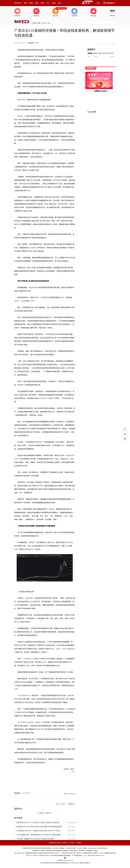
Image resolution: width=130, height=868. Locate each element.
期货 (42, 3)
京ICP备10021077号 (99, 855)
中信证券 (21, 695)
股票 (31, 3)
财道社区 (36, 12)
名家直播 (74, 12)
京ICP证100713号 (19, 853)
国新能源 (71, 455)
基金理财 (55, 12)
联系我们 (65, 843)
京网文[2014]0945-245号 (46, 855)
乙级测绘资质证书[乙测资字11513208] (93, 853)
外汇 (48, 3)
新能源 (25, 87)
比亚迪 (41, 398)
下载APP (112, 12)
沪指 (42, 297)
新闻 (25, 3)
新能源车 (28, 429)
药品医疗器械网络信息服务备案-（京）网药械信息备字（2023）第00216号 (73, 855)
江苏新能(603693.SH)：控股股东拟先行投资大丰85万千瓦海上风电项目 (40, 831)
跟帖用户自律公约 (69, 794)
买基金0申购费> (61, 8)
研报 (29, 615)
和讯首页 (18, 3)
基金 (37, 3)
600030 (27, 695)
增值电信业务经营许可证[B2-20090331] (49, 853)
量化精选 (93, 12)
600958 (27, 722)
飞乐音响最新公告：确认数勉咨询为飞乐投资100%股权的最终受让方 (40, 835)
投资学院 (17, 12)
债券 (54, 3)
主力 (40, 652)
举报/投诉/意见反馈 (55, 843)
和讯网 (34, 23)
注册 (98, 3)
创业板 (23, 301)
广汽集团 (26, 659)
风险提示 (96, 851)
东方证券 (21, 722)
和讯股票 (31, 43)
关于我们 (72, 843)
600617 (17, 459)
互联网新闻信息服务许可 (32, 853)
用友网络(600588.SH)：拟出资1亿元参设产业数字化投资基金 (38, 823)
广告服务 (79, 843)
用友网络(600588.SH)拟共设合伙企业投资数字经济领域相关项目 (39, 827)
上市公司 (44, 23)
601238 (32, 659)
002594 (46, 398)
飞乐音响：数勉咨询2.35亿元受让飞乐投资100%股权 (35, 839)
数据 (34, 412)
